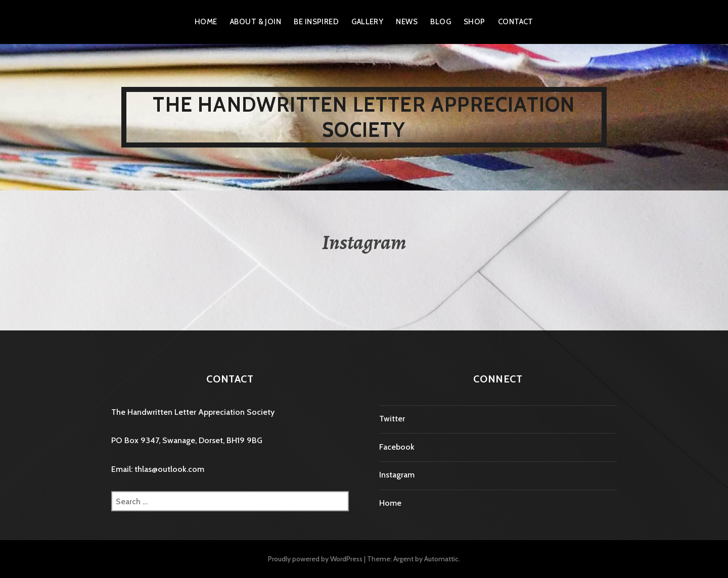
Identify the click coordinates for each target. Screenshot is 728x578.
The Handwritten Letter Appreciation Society (364, 117)
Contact (516, 22)
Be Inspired (316, 22)
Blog (441, 22)
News (407, 22)
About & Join (256, 22)
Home (206, 22)
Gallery (367, 22)
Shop (474, 22)
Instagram (397, 475)
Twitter (392, 419)
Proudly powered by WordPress (315, 559)
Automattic (441, 559)
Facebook (397, 447)
